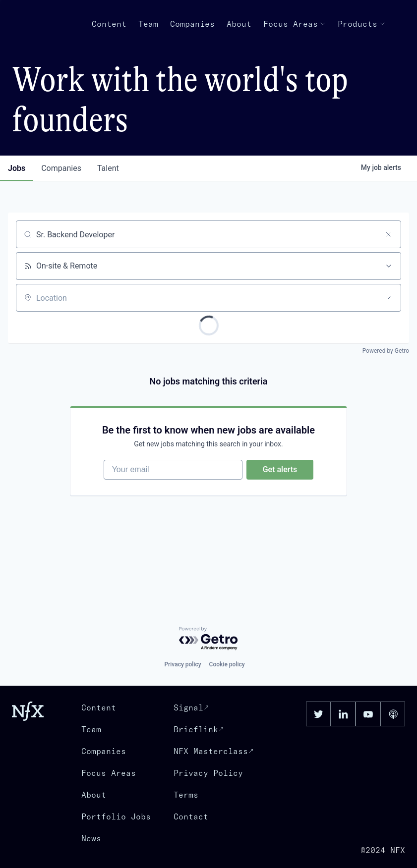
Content (109, 24)
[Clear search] (388, 234)
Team (148, 24)
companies (61, 168)
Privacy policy (182, 664)
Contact (191, 816)
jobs (17, 168)
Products (361, 24)
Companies (192, 24)
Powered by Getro (386, 351)
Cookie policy (227, 664)
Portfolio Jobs (116, 816)
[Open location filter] (388, 298)
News (91, 838)
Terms (186, 795)
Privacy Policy (208, 773)
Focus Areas (295, 24)
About (239, 24)
